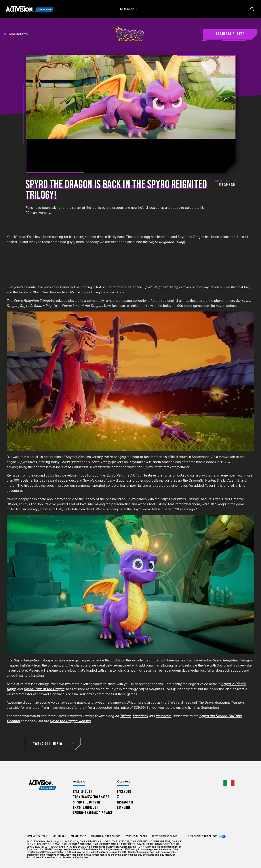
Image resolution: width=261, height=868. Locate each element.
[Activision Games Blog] (30, 9)
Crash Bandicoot (86, 808)
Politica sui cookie (136, 837)
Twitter (125, 716)
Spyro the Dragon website (70, 721)
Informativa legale (37, 837)
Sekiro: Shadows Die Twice (93, 813)
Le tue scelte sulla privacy (202, 837)
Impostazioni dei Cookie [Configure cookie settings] (165, 837)
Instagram (163, 716)
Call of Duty (83, 792)
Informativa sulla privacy (106, 837)
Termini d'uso (78, 837)
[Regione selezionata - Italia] (229, 783)
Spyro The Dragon (87, 802)
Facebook (140, 716)
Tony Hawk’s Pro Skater (91, 797)
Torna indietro (15, 34)
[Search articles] (252, 9)
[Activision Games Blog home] (43, 785)
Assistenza (59, 837)
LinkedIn (124, 808)
